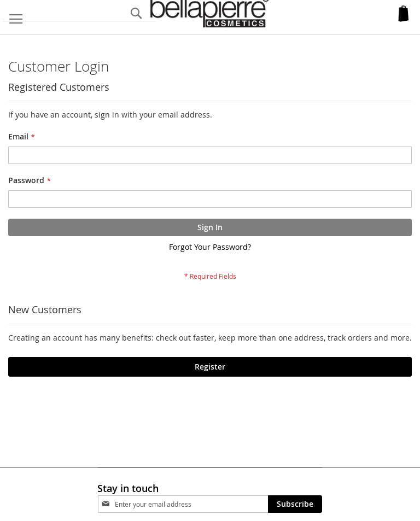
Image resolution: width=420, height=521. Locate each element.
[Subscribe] (295, 504)
